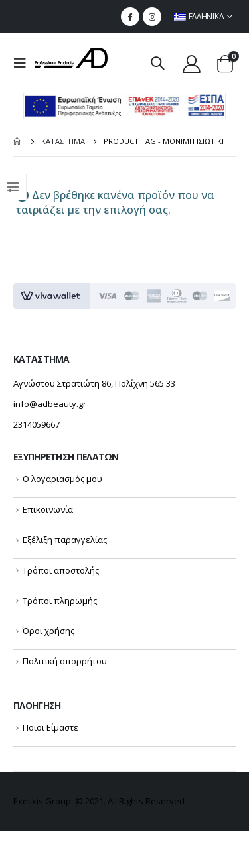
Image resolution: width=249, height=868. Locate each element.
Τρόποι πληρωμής (60, 601)
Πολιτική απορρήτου (65, 661)
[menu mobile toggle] (24, 63)
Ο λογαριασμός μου (62, 479)
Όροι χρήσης (48, 631)
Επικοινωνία (48, 509)
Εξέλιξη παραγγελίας (65, 540)
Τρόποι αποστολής (61, 570)
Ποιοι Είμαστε (50, 727)
